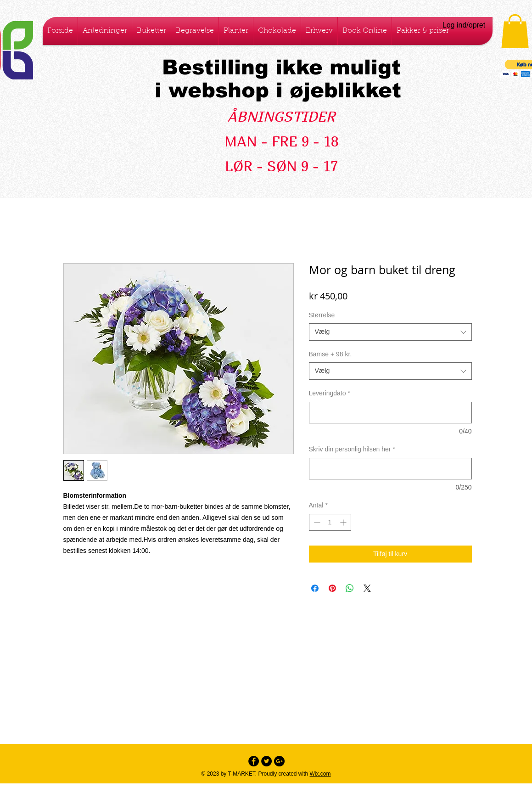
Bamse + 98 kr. (330, 354)
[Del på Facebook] (315, 588)
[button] (515, 31)
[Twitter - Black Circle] (266, 761)
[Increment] (344, 522)
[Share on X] (367, 588)
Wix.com (320, 774)
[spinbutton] (330, 522)
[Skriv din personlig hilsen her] (390, 469)
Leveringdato (330, 393)
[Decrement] (316, 522)
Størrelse (322, 315)
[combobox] (390, 332)
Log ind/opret (464, 25)
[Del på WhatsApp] (350, 588)
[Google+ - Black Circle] (279, 761)
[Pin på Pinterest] (332, 588)
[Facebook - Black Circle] (254, 761)
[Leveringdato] (390, 413)
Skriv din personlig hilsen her (352, 449)
